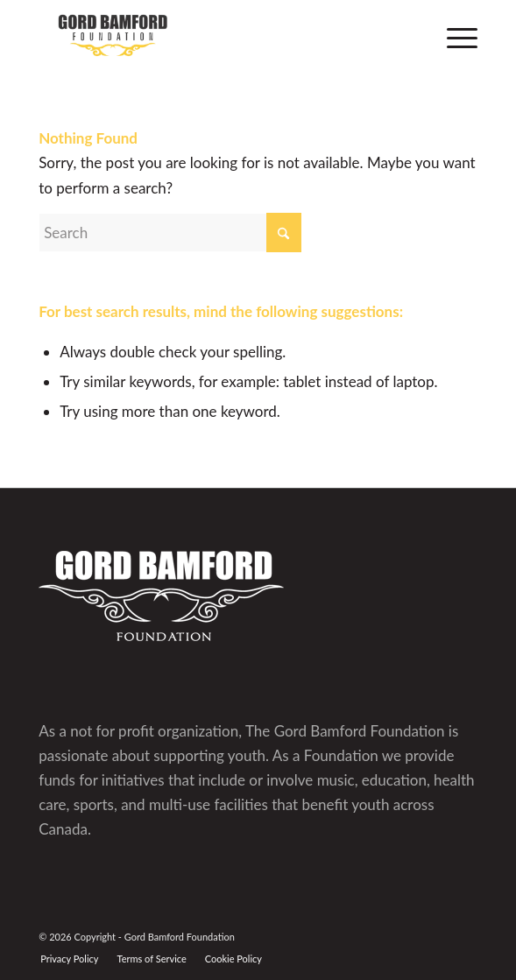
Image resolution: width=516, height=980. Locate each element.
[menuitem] (453, 35)
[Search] (170, 233)
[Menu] (453, 35)
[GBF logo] (214, 35)
